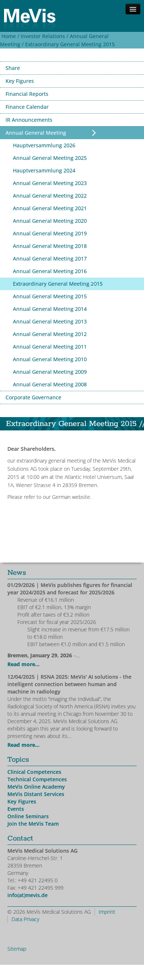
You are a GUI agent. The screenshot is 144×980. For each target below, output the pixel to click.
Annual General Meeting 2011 (50, 347)
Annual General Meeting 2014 (50, 309)
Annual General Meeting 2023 (50, 183)
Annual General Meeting (36, 133)
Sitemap (17, 949)
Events (16, 809)
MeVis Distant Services (36, 794)
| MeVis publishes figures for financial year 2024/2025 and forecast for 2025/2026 (70, 589)
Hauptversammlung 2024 (44, 170)
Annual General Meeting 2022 (50, 196)
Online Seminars (28, 816)
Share (13, 68)
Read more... (23, 664)
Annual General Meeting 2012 (50, 334)
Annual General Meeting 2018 (50, 246)
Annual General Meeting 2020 (50, 221)
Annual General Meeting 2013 (50, 321)
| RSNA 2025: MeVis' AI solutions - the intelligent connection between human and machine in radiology (69, 684)
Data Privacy (25, 919)
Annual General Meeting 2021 (50, 208)
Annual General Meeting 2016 (50, 271)
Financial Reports (27, 94)
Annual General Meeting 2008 (50, 384)
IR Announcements (29, 120)
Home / (10, 36)
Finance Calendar (27, 107)
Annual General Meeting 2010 (50, 359)
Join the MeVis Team (33, 824)
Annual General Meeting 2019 (50, 233)
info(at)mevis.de (28, 895)
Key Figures (20, 81)
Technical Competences (37, 779)
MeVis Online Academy (36, 787)
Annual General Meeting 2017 (50, 259)
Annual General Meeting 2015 (50, 296)
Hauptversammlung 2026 (44, 145)
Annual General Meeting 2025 (50, 158)
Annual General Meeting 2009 (50, 372)
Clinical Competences (34, 772)
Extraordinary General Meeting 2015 (70, 44)
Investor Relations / (44, 36)
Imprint (107, 912)
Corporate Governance (33, 397)
